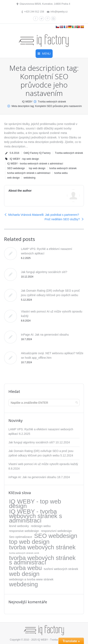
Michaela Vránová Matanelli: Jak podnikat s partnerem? (44, 215)
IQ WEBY (27, 102)
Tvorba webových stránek (52, 102)
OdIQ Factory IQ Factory (37, 153)
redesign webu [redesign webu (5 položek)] (41, 526)
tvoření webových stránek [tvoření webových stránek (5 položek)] (61, 569)
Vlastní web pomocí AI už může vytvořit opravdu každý (43, 464)
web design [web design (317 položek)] (24, 574)
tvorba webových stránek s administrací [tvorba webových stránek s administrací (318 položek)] (42, 560)
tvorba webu (61, 173)
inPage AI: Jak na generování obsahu (45, 335)
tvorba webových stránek (63, 168)
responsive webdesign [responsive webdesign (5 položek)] (24, 531)
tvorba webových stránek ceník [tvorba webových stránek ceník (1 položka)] (24, 553)
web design (13, 178)
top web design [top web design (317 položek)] (29, 542)
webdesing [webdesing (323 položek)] (23, 584)
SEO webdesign (16, 168)
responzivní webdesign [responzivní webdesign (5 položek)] (57, 531)
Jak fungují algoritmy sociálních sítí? (44, 272)
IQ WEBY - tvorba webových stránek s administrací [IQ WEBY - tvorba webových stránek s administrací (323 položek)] (36, 516)
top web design (37, 168)
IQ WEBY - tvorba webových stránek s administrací (35, 164)
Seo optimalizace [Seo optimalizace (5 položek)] (21, 537)
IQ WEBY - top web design (24, 159)
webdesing (30, 178)
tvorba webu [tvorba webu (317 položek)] (25, 568)
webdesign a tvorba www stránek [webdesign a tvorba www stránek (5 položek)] (31, 579)
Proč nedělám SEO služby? (62, 219)
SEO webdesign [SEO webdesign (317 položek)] (56, 536)
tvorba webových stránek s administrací (29, 173)
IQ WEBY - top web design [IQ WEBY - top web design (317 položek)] (35, 504)
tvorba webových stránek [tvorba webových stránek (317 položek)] (42, 547)
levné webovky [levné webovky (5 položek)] (19, 526)
